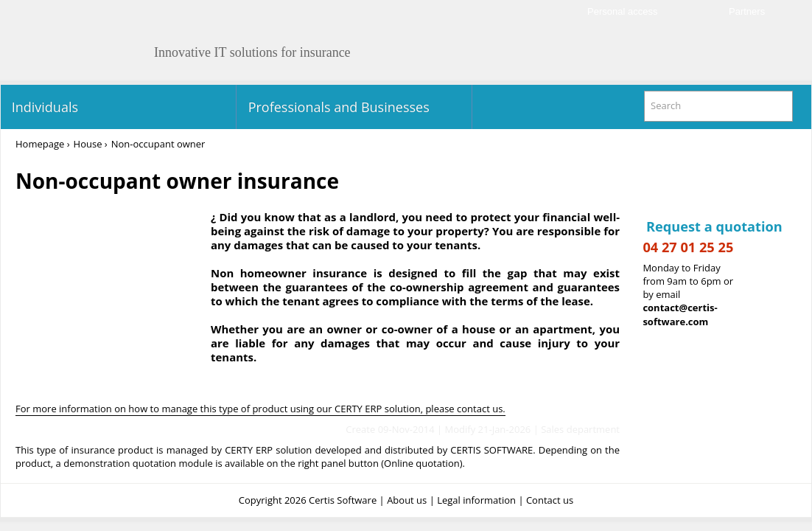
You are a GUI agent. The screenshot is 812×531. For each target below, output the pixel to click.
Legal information (476, 500)
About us (407, 500)
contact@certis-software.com (680, 315)
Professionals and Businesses (337, 107)
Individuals (43, 107)
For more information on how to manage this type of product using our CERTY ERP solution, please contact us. (260, 409)
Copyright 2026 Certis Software (308, 500)
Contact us (550, 500)
